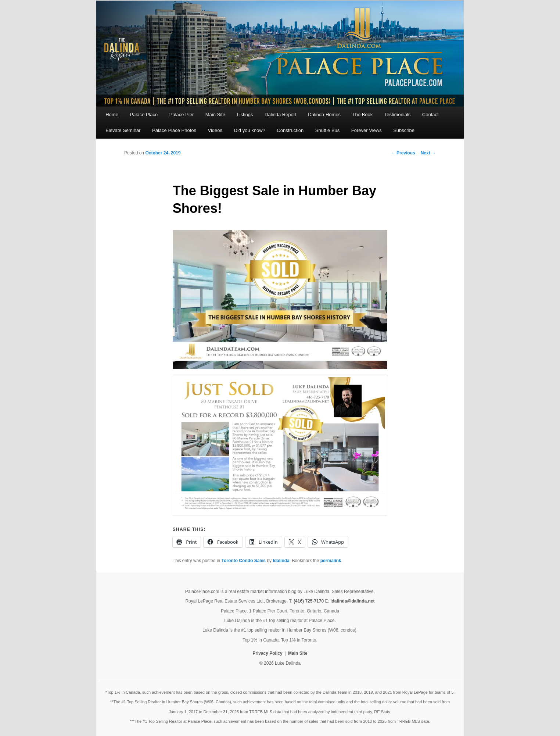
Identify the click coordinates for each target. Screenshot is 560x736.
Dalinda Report (281, 115)
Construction (290, 130)
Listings (245, 115)
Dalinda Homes (324, 115)
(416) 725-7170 (309, 601)
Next (428, 153)
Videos (215, 130)
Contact (430, 115)
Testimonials (398, 115)
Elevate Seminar (123, 130)
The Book (363, 115)
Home (112, 115)
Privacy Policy (267, 653)
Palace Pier (182, 115)
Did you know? (250, 130)
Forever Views (367, 130)
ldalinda (281, 561)
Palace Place (144, 115)
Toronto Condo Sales (244, 561)
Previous (403, 153)
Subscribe (404, 130)
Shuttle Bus (328, 130)
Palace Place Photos (174, 130)
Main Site (215, 115)
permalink (331, 561)
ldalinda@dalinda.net (352, 601)
